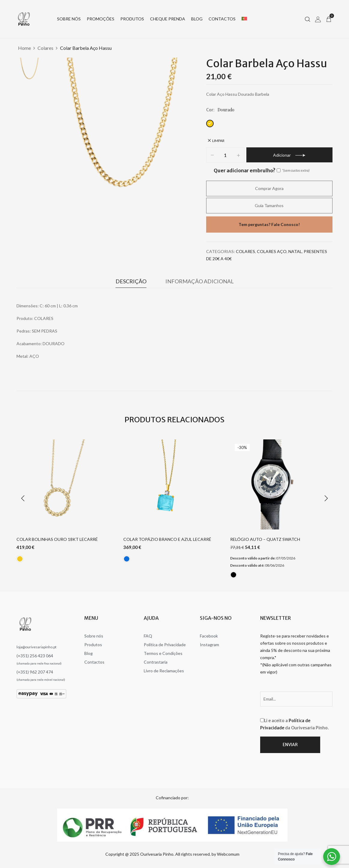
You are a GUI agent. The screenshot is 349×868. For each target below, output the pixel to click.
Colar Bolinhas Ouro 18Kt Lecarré (57, 539)
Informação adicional (200, 281)
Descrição (131, 281)
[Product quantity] (225, 155)
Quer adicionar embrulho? (247, 170)
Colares (45, 48)
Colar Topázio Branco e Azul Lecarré (167, 539)
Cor (210, 110)
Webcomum (228, 854)
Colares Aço (272, 251)
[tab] (131, 283)
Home (24, 48)
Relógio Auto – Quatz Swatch (265, 539)
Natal (295, 251)
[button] (329, 19)
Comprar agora (269, 188)
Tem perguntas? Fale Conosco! (269, 224)
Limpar (218, 141)
